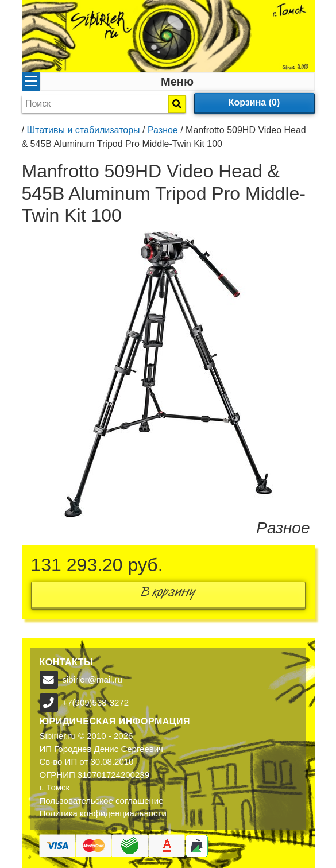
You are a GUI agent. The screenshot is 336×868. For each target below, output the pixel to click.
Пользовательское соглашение (102, 801)
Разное (163, 130)
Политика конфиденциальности (103, 813)
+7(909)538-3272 (96, 702)
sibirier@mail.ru (92, 679)
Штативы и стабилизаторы (83, 130)
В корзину (168, 594)
